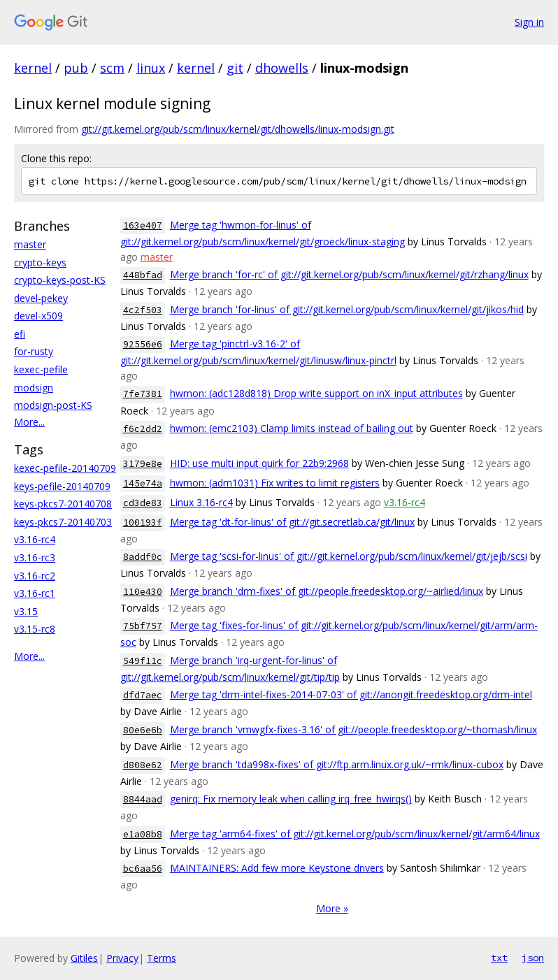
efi (20, 334)
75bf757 (143, 626)
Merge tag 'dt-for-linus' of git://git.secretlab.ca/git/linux (292, 522)
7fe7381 (143, 394)
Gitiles (84, 958)
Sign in (529, 22)
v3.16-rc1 (35, 593)
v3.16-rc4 (35, 539)
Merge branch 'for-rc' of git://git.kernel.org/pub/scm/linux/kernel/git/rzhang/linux (349, 274)
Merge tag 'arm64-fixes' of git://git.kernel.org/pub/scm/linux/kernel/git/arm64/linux (355, 834)
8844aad (143, 799)
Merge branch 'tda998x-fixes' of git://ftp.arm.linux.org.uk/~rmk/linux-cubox (337, 764)
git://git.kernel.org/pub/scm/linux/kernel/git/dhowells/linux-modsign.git (238, 129)
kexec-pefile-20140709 (65, 468)
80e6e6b (143, 730)
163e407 (143, 225)
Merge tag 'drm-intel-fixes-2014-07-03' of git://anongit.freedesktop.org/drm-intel (351, 694)
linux (151, 68)
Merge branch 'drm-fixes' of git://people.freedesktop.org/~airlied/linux (327, 591)
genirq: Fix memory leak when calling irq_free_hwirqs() (291, 799)
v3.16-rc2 (35, 576)
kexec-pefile (41, 369)
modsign (34, 388)
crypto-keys (40, 262)
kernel (33, 68)
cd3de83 (143, 503)
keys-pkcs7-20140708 (63, 504)
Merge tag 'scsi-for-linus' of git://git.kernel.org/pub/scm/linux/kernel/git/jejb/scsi (349, 556)
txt (499, 958)
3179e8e (143, 464)
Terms (162, 958)
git (235, 68)
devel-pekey (41, 298)
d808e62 (143, 765)
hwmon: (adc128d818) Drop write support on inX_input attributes (316, 393)
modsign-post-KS (53, 405)
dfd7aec (143, 695)
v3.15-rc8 (35, 629)
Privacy (122, 958)
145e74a (143, 483)
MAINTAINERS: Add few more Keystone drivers (277, 868)
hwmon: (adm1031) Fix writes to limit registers (275, 483)
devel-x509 (38, 316)
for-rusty (34, 351)
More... (29, 422)
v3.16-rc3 (35, 557)
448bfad (143, 275)
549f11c (143, 661)
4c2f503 (143, 310)
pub (76, 68)
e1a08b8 (143, 834)
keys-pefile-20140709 (62, 486)
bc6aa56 (143, 869)
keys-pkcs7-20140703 (63, 522)
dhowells (282, 68)
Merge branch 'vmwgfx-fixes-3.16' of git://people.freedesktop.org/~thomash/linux (353, 729)
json (533, 958)
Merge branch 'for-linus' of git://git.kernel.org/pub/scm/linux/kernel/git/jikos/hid (347, 309)
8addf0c (143, 557)
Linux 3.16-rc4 (201, 502)
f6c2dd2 (143, 429)
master (30, 244)
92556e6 (143, 344)
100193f (143, 523)
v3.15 (26, 611)
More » (332, 908)
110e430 (143, 592)
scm (112, 68)
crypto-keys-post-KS (60, 280)
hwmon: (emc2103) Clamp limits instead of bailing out (292, 428)
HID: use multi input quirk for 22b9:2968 (259, 463)
